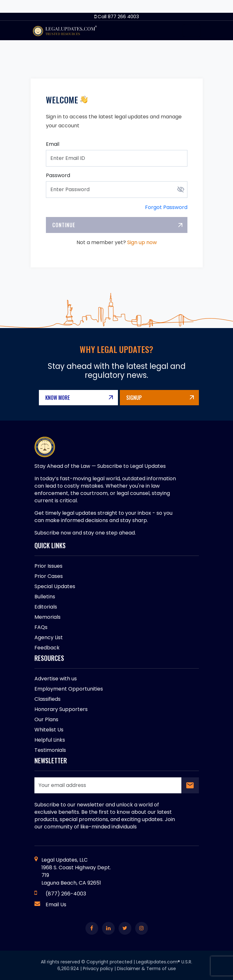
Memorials (47, 617)
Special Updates (55, 586)
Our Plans (46, 719)
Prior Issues (48, 566)
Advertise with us (56, 679)
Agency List (49, 637)
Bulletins (45, 597)
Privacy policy (98, 969)
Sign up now (142, 242)
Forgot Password (166, 207)
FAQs (41, 627)
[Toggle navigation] (192, 31)
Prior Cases (49, 576)
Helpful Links (50, 740)
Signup (134, 398)
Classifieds (47, 699)
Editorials (46, 607)
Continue (64, 225)
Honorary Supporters (61, 709)
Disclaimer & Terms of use (146, 969)
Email (53, 144)
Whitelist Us (49, 730)
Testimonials (50, 750)
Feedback (47, 648)
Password (58, 175)
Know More (58, 398)
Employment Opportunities (69, 689)
